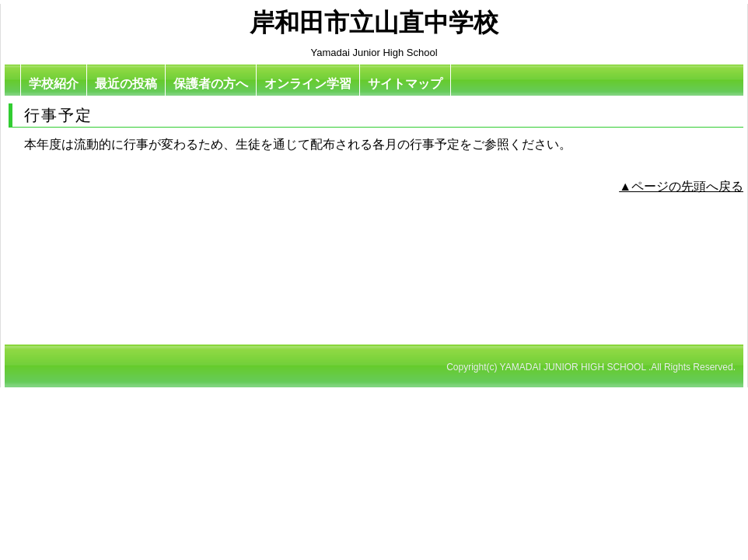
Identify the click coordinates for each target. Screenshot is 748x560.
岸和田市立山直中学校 (374, 23)
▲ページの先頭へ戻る (681, 186)
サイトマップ (405, 84)
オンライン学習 (308, 84)
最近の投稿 (126, 84)
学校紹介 (54, 84)
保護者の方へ (211, 84)
